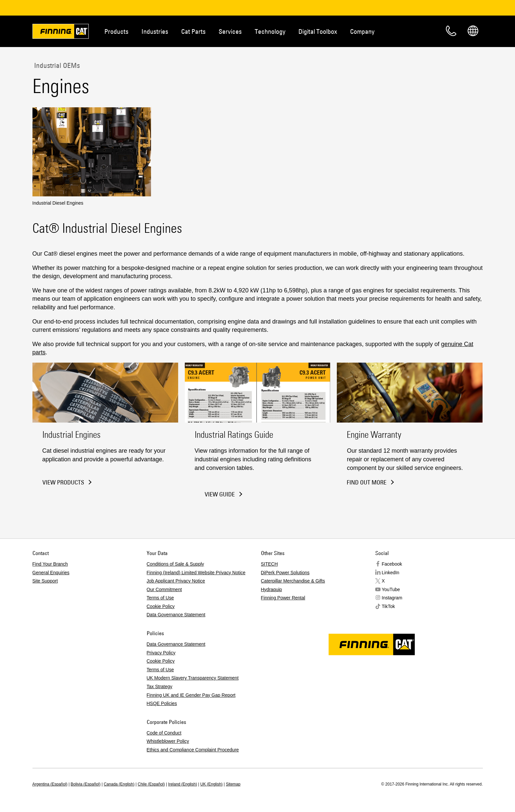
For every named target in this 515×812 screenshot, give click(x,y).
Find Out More (367, 482)
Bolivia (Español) (85, 784)
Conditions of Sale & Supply (176, 564)
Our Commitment (164, 589)
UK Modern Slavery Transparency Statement (193, 678)
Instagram (392, 598)
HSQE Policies (162, 703)
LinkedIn (391, 573)
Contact (451, 31)
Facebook (392, 564)
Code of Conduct (164, 733)
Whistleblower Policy (168, 741)
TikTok (388, 606)
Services (230, 31)
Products (116, 31)
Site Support (45, 581)
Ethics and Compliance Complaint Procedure (193, 750)
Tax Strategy (160, 686)
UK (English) (211, 784)
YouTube (391, 589)
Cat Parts (193, 31)
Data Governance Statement (176, 615)
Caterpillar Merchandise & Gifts (293, 581)
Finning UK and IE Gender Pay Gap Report (191, 695)
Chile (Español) (151, 784)
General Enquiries (51, 573)
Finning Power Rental (283, 598)
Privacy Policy (161, 653)
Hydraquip (272, 589)
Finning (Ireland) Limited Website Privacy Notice (196, 573)
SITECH (269, 564)
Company (362, 31)
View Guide (220, 494)
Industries (155, 31)
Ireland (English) (183, 784)
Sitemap (233, 784)
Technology (270, 31)
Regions (473, 31)
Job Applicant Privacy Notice (176, 581)
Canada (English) (119, 784)
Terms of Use (160, 598)
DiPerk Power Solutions (285, 573)
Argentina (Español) (50, 784)
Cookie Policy (161, 606)
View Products (63, 482)
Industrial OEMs (56, 65)
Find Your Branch (50, 564)
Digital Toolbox (318, 31)
